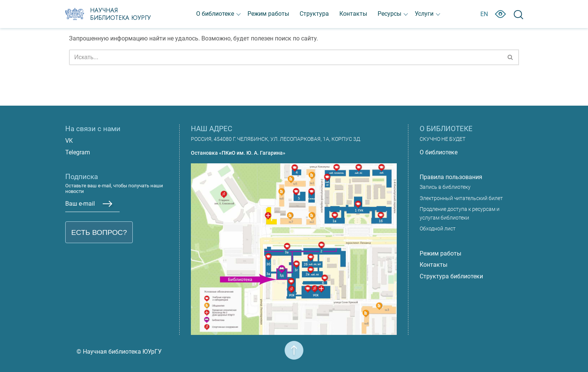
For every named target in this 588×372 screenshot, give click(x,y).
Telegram (78, 152)
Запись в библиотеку (445, 187)
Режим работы (268, 14)
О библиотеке (215, 14)
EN (484, 14)
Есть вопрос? (99, 232)
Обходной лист (438, 229)
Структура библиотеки (451, 276)
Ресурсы (389, 14)
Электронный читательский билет (461, 198)
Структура (314, 14)
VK (69, 141)
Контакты (353, 14)
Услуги (424, 14)
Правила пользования (451, 177)
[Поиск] (286, 57)
